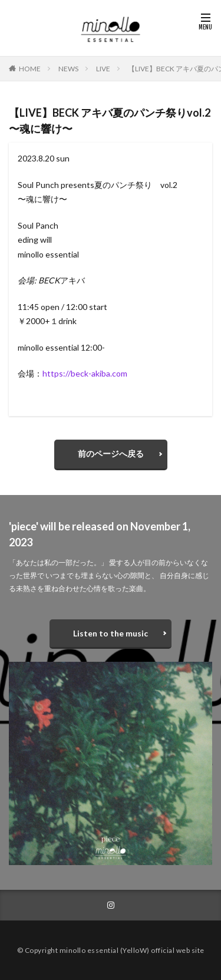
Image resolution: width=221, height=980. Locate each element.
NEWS (68, 69)
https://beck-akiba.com (85, 373)
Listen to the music (111, 633)
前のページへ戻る (111, 453)
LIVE (103, 69)
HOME (30, 68)
